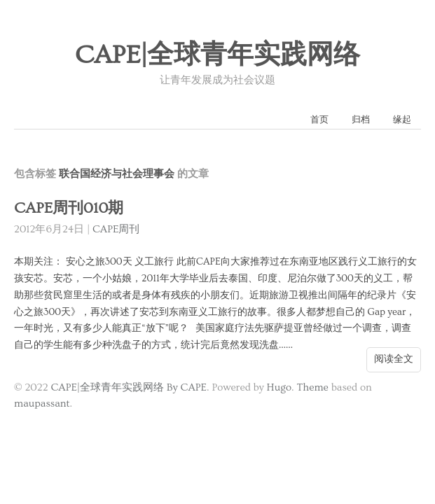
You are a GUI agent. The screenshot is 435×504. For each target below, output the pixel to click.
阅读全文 (394, 359)
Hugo (279, 387)
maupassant (42, 404)
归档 (361, 120)
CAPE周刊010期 (69, 208)
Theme (312, 387)
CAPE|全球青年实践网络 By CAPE (129, 387)
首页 (319, 120)
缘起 (402, 120)
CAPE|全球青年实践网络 (218, 55)
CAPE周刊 (116, 229)
